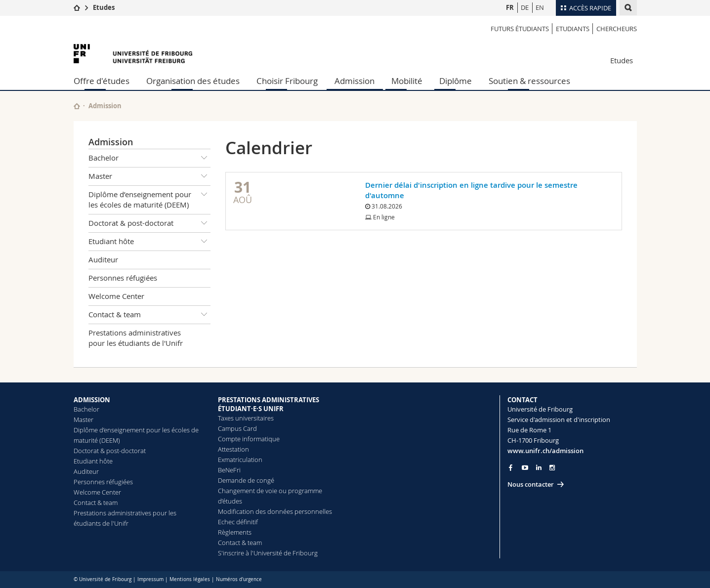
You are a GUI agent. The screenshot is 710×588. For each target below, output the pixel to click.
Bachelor (150, 158)
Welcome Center (116, 296)
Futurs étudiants (520, 29)
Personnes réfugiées (123, 278)
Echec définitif (238, 522)
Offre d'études (102, 81)
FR (510, 7)
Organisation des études (193, 81)
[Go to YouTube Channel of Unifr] (525, 468)
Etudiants (573, 29)
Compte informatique (249, 439)
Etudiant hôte (150, 242)
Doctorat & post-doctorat (150, 223)
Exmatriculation (240, 460)
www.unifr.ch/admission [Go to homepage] (545, 451)
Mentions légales (190, 579)
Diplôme (456, 81)
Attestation (233, 449)
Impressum (150, 579)
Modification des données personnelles (275, 511)
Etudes (104, 7)
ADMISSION (92, 400)
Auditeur (103, 259)
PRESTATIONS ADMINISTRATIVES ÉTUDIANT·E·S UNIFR (269, 404)
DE (525, 7)
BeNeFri (229, 470)
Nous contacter (531, 484)
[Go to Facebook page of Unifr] (511, 467)
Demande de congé (246, 480)
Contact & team (150, 315)
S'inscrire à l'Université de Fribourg (268, 553)
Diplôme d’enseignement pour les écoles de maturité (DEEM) (150, 198)
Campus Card (237, 428)
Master (150, 176)
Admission (355, 81)
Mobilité (407, 81)
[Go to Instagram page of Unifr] (552, 468)
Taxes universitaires (246, 418)
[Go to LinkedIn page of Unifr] (539, 468)
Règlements (235, 532)
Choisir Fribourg (287, 81)
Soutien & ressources (529, 81)
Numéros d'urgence (239, 579)
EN (540, 7)
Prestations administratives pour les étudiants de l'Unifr (136, 338)
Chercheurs (617, 29)
